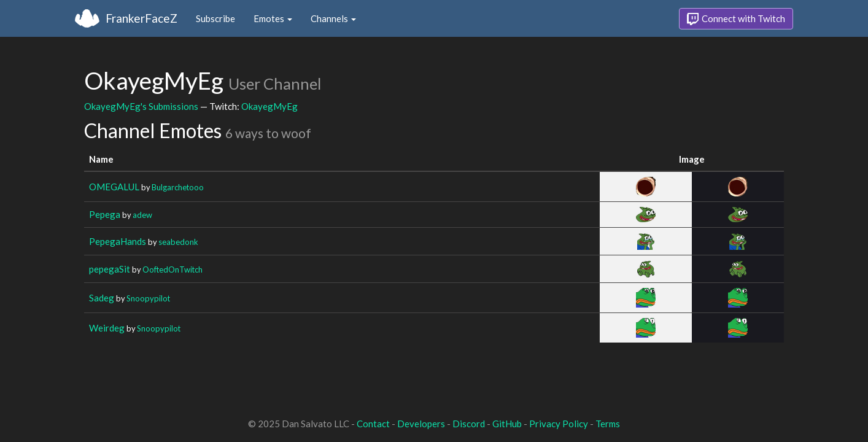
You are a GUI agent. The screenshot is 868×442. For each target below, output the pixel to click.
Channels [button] (333, 18)
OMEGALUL (114, 187)
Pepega (105, 214)
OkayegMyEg (269, 106)
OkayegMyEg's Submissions (141, 106)
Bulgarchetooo (178, 187)
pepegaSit (110, 269)
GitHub (507, 424)
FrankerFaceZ (141, 18)
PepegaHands (118, 241)
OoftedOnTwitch (172, 269)
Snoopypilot (148, 298)
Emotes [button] (273, 18)
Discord (469, 424)
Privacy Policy (559, 424)
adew (142, 215)
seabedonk (178, 242)
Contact (373, 424)
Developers (421, 424)
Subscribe (215, 18)
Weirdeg (107, 328)
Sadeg (102, 298)
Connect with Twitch (736, 19)
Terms (608, 424)
